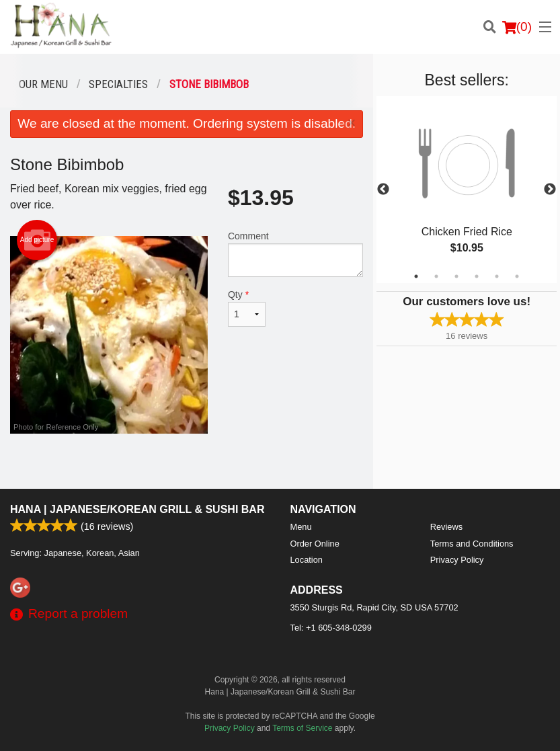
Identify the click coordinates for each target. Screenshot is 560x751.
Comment (295, 254)
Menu (301, 527)
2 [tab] (436, 276)
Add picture (37, 240)
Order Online (315, 544)
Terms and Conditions (472, 544)
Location (307, 560)
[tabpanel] (467, 190)
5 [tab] (497, 276)
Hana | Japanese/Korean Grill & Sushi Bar (137, 509)
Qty (247, 308)
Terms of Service (302, 728)
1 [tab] (416, 276)
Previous (383, 190)
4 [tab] (477, 276)
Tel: (331, 628)
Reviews (446, 527)
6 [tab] (517, 276)
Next (550, 190)
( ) (517, 27)
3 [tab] (456, 276)
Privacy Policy (457, 560)
